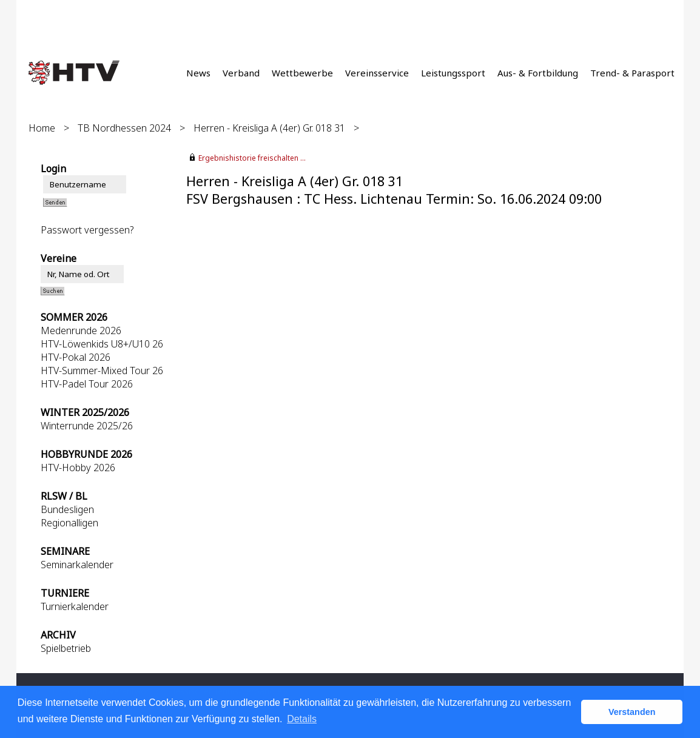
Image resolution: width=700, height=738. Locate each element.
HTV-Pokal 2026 (76, 357)
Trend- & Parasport (632, 73)
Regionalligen (69, 523)
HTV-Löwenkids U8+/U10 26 (102, 344)
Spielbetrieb (66, 648)
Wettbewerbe (302, 73)
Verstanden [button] (632, 712)
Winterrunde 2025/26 (87, 426)
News (198, 73)
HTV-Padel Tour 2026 (87, 384)
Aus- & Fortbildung (538, 73)
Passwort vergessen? (87, 230)
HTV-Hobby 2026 (78, 468)
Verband (241, 73)
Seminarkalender (77, 565)
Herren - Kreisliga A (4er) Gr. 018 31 (269, 128)
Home (42, 128)
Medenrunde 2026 (81, 330)
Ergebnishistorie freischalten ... (252, 158)
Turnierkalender (75, 606)
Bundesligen (67, 509)
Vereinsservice (377, 73)
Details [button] (302, 719)
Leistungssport (453, 73)
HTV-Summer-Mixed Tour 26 (102, 371)
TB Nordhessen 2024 (124, 128)
